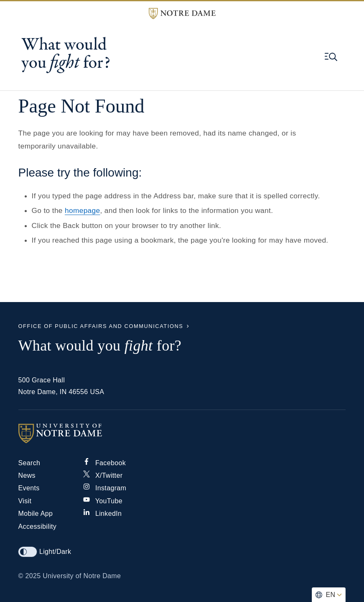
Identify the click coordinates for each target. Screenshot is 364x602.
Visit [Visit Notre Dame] (25, 501)
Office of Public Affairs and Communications (101, 326)
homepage (83, 210)
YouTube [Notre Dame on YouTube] (103, 501)
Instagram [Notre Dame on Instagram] (105, 488)
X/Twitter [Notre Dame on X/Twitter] (103, 475)
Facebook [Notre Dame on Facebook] (104, 463)
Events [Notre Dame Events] (29, 488)
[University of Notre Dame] (182, 433)
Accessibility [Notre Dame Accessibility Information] (38, 526)
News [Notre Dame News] (27, 475)
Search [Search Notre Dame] (29, 463)
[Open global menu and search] (331, 57)
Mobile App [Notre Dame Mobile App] (36, 514)
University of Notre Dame (82, 576)
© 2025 (30, 576)
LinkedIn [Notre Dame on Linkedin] (102, 514)
